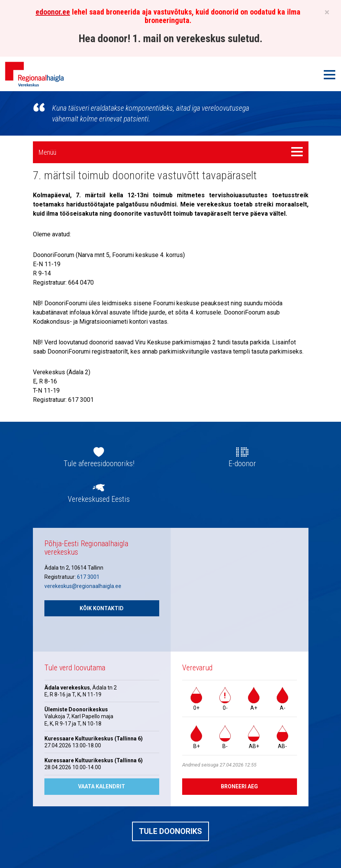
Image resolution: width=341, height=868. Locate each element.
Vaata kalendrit (102, 786)
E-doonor (242, 463)
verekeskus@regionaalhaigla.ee (83, 586)
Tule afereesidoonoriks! (99, 463)
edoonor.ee (53, 12)
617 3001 (88, 577)
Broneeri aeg (239, 786)
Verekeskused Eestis (99, 499)
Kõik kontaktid (102, 608)
